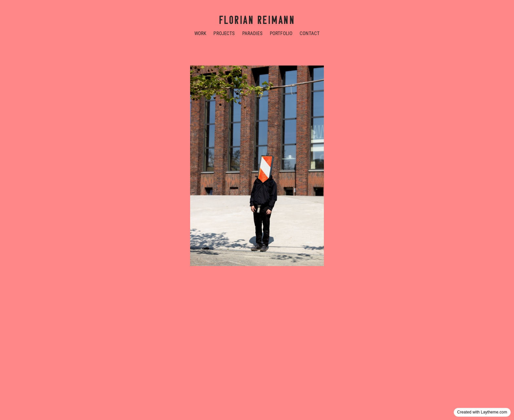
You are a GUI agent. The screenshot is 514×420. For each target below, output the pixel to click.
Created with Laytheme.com (482, 412)
